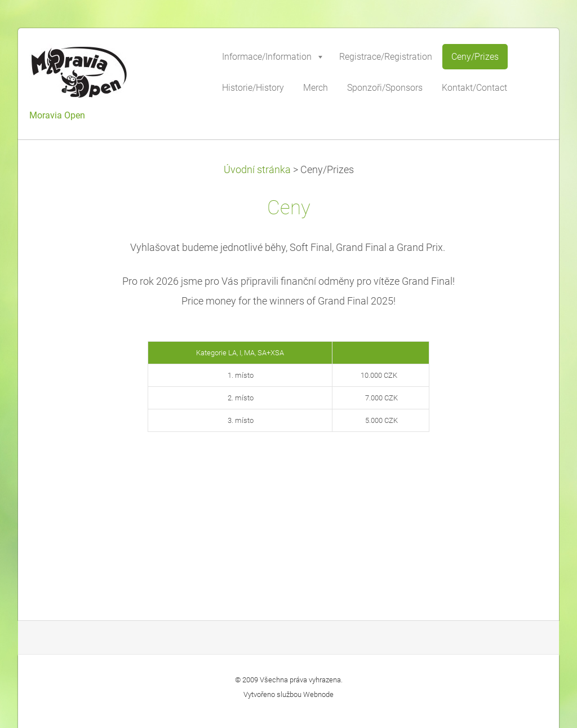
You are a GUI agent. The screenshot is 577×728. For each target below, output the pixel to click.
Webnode (318, 694)
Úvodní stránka (257, 170)
